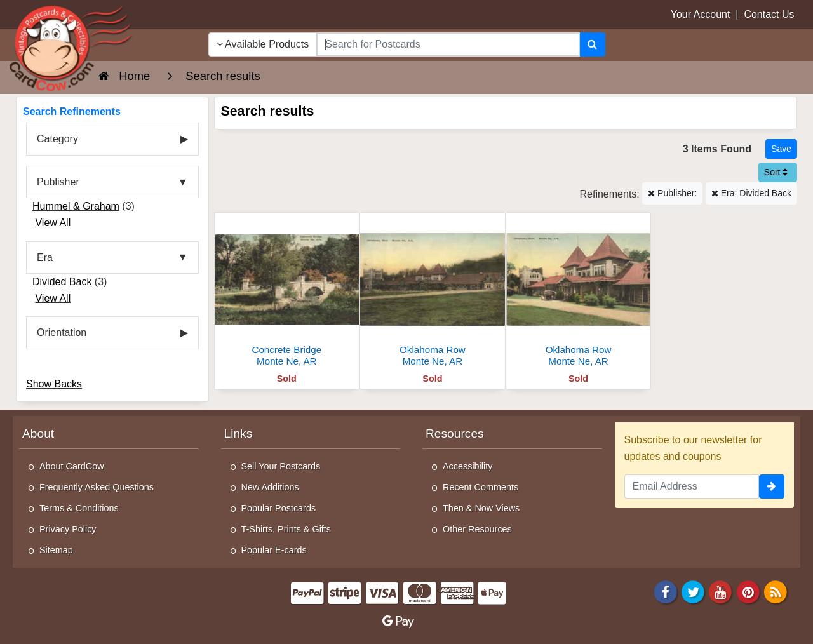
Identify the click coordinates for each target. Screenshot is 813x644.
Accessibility (467, 466)
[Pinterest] (748, 591)
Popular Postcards (279, 508)
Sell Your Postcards (281, 466)
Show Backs (54, 384)
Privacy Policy (68, 529)
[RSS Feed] (776, 591)
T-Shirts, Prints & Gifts (286, 529)
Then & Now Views (481, 508)
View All (53, 223)
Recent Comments (480, 487)
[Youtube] (721, 591)
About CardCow (72, 466)
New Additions (270, 487)
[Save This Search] (781, 149)
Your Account (701, 14)
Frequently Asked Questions (97, 487)
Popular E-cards (274, 550)
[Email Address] (692, 486)
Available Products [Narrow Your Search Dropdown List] (263, 44)
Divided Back (62, 282)
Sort (776, 172)
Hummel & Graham (76, 206)
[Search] (592, 44)
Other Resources (477, 529)
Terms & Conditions (79, 508)
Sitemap (56, 550)
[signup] (772, 486)
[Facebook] (666, 591)
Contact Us (769, 14)
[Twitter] (693, 591)
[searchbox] (448, 44)
